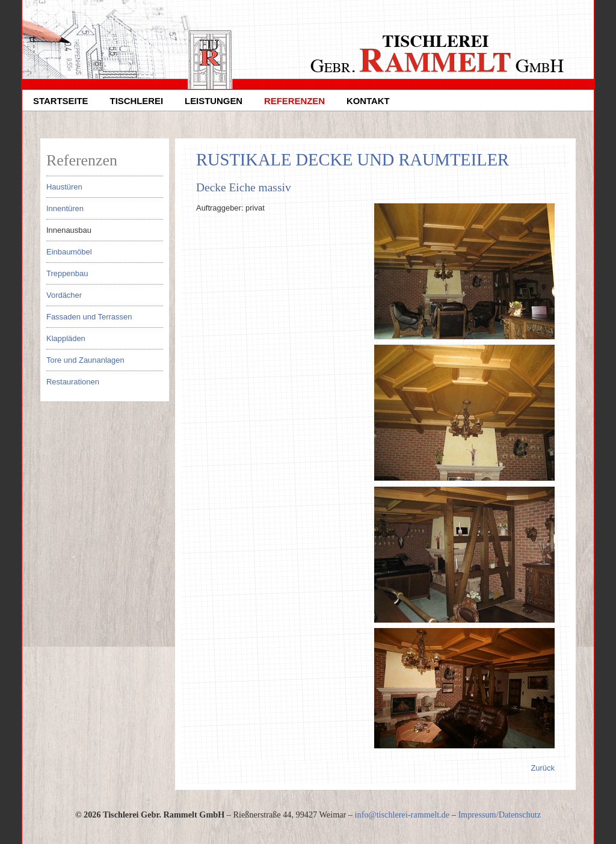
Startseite (61, 101)
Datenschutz (520, 815)
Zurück (543, 768)
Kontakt (368, 101)
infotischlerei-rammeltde (402, 815)
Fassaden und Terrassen (89, 317)
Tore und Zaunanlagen (85, 360)
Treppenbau (67, 273)
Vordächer (64, 295)
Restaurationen (73, 382)
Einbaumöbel (69, 252)
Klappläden (66, 338)
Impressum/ (478, 815)
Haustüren (64, 187)
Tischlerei (137, 101)
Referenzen (294, 101)
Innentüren (65, 208)
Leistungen (214, 101)
